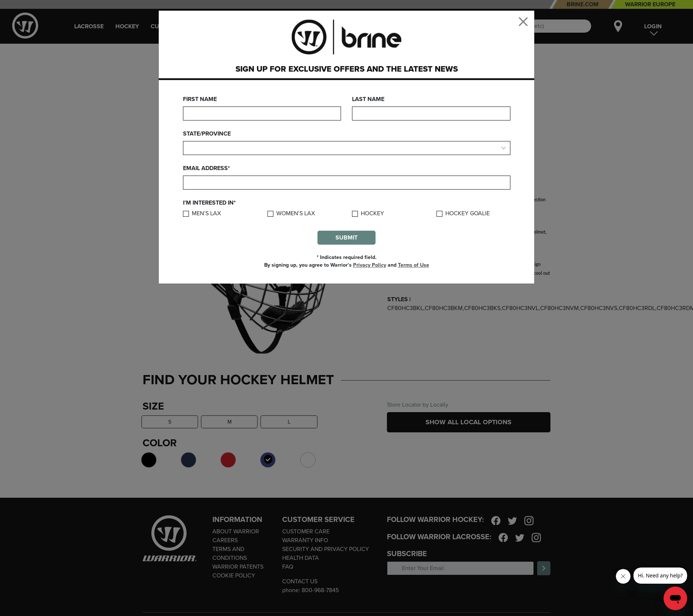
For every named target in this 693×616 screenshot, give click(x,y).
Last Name (368, 99)
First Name (200, 99)
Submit (346, 238)
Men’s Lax (206, 214)
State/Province (207, 134)
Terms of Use (414, 265)
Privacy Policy (370, 265)
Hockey (372, 214)
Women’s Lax (296, 214)
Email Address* (207, 168)
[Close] (523, 22)
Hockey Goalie (468, 214)
